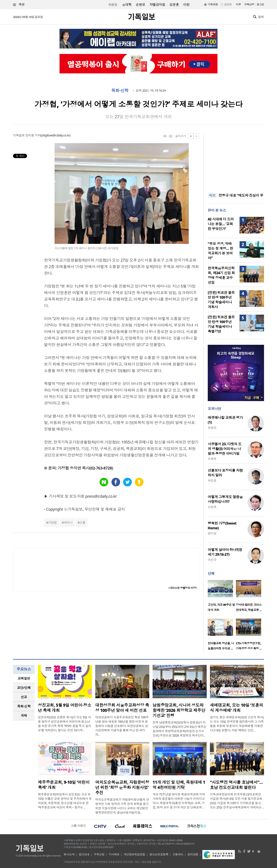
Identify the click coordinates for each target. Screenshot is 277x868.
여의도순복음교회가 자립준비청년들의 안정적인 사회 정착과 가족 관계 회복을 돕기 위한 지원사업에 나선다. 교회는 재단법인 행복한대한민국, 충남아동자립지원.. (122, 806)
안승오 (212, 428)
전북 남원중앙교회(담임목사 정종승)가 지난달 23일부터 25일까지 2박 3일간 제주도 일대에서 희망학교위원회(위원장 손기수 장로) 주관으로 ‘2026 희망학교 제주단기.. (179, 729)
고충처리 (178, 854)
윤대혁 (127, 5)
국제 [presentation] (24, 716)
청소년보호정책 (159, 854)
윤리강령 (193, 854)
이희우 (212, 459)
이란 (186, 5)
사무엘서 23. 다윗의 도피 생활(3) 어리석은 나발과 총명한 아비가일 (225, 449)
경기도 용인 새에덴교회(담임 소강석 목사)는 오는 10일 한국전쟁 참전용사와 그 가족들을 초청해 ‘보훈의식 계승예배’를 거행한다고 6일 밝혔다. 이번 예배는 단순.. (237, 724)
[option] (222, 597)
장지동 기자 (33, 135)
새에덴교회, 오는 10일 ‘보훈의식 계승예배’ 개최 (237, 708)
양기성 (212, 533)
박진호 (212, 480)
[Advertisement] (236, 160)
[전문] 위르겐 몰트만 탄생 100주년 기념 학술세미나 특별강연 (221, 324)
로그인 (260, 4)
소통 (83, 522)
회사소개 (69, 854)
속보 (212, 195)
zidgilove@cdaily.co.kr (56, 135)
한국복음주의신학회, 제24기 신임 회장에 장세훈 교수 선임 (221, 275)
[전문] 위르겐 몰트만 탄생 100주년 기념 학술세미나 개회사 (221, 300)
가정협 (52, 522)
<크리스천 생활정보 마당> (183, 588)
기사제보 (114, 854)
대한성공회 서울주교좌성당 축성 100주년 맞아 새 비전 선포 (122, 708)
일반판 (228, 4)
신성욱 (212, 507)
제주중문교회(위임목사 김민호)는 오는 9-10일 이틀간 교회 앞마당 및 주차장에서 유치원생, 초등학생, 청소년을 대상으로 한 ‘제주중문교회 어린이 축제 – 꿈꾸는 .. (65, 801)
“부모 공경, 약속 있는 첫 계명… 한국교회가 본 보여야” (220, 251)
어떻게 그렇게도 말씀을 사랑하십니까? (225, 499)
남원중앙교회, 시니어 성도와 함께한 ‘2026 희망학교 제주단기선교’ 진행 (179, 710)
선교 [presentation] (24, 697)
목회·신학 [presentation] (24, 706)
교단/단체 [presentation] (24, 688)
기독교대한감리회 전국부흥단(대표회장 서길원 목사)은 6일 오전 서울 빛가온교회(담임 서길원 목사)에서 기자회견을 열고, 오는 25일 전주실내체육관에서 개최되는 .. (237, 801)
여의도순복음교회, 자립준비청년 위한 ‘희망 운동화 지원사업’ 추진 (122, 787)
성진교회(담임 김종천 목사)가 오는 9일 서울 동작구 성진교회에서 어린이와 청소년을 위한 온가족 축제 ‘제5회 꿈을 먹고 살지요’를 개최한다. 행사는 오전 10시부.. (64, 724)
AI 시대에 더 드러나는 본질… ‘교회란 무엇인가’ (221, 224)
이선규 (212, 560)
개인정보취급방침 (134, 854)
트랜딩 (113, 5)
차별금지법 (157, 5)
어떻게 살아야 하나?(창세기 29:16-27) (225, 552)
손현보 (140, 5)
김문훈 (174, 5)
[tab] (24, 678)
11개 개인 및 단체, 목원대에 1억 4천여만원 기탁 (179, 785)
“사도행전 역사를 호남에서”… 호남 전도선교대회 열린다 (236, 785)
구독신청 (249, 4)
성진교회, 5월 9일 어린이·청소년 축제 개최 (65, 708)
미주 (238, 4)
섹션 (19, 5)
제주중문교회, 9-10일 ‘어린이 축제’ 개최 (64, 785)
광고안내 (84, 854)
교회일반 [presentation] (24, 678)
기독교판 (213, 4)
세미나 (68, 522)
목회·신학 (120, 91)
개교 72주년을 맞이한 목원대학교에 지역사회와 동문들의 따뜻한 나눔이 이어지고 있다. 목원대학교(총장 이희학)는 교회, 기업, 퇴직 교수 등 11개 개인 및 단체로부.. (179, 801)
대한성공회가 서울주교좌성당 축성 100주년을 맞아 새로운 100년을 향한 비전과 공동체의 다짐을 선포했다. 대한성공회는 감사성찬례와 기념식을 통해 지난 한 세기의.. (122, 726)
